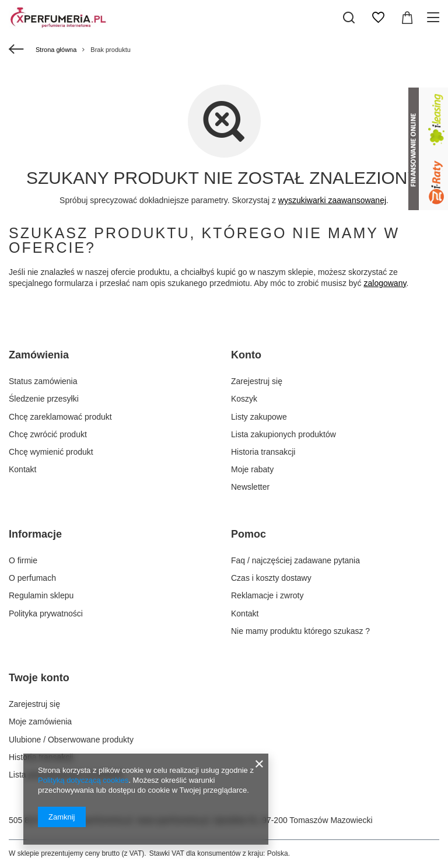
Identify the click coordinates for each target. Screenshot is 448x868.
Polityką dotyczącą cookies (83, 780)
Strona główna (56, 50)
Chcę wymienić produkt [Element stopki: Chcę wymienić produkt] (51, 452)
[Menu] (435, 18)
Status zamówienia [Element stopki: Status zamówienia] (43, 381)
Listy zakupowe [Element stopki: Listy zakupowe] (259, 417)
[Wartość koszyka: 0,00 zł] (407, 18)
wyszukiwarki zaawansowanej (332, 200)
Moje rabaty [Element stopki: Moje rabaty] (252, 469)
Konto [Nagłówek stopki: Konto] (246, 355)
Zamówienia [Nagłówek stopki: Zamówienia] (39, 355)
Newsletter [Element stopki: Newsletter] (250, 487)
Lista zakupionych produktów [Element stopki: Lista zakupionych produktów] (283, 434)
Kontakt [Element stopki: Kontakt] (22, 469)
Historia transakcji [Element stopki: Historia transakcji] (263, 452)
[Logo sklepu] (58, 18)
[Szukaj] (349, 18)
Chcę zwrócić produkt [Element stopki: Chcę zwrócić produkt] (48, 434)
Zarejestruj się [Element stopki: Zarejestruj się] (257, 381)
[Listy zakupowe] (378, 18)
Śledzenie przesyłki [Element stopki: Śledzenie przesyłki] (44, 399)
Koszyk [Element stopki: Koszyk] (244, 399)
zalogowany (385, 283)
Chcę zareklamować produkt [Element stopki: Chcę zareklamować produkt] (60, 417)
